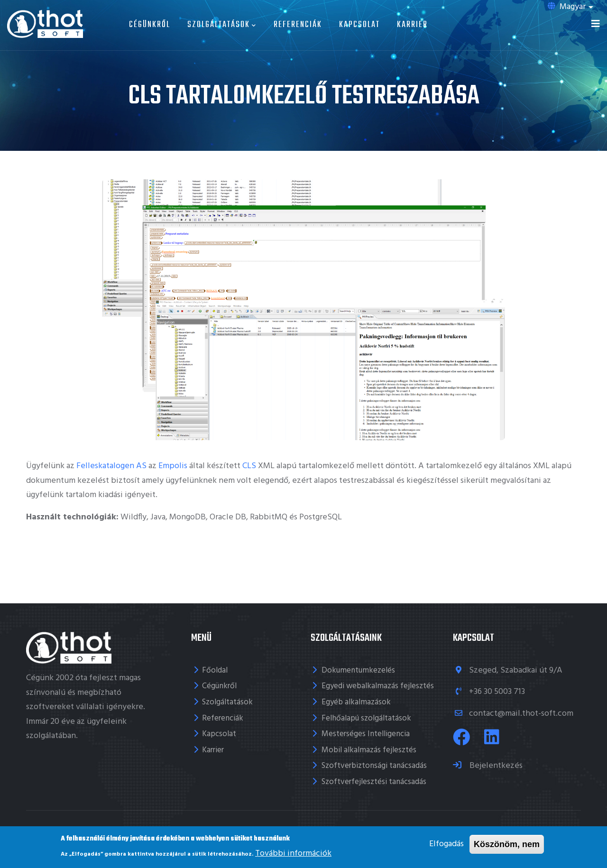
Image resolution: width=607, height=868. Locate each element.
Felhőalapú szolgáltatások (366, 718)
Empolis (173, 466)
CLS (249, 466)
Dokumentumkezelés (358, 670)
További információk (293, 854)
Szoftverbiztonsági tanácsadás (374, 766)
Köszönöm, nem (507, 844)
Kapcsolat (359, 25)
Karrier (412, 25)
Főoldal (215, 670)
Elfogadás (446, 844)
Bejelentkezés (495, 766)
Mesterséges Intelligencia (366, 734)
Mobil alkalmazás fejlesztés (369, 750)
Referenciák (298, 25)
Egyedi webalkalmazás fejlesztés (378, 686)
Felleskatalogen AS (111, 466)
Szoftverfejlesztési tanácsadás (374, 782)
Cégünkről (150, 25)
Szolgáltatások (222, 25)
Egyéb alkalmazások (356, 702)
